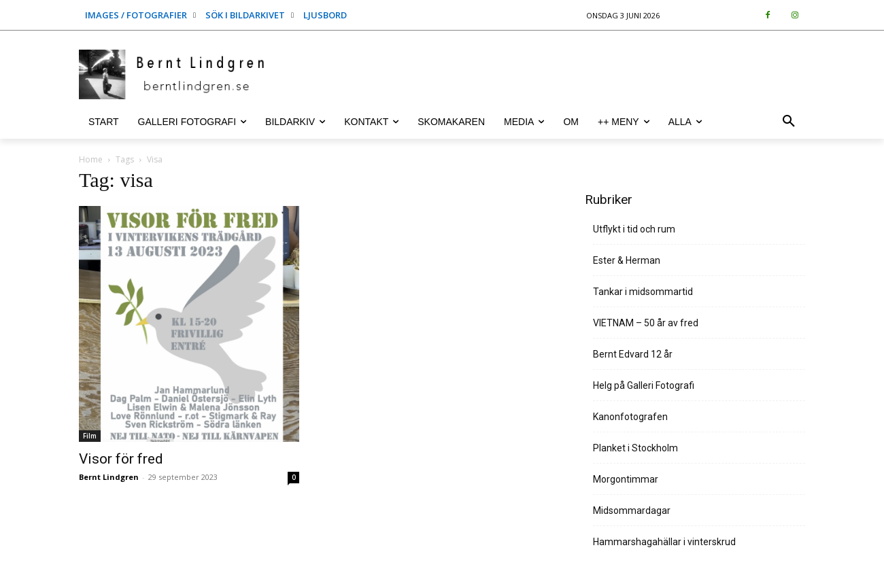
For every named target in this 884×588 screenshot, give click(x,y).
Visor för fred (121, 459)
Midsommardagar (632, 511)
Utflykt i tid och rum (634, 229)
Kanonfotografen (630, 417)
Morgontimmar (626, 479)
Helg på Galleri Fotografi (644, 385)
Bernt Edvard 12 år (633, 354)
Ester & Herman (627, 260)
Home (91, 159)
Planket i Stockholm (635, 448)
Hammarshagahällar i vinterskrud (664, 542)
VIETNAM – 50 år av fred (646, 323)
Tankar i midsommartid (643, 292)
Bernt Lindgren (109, 477)
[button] (789, 122)
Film (90, 436)
